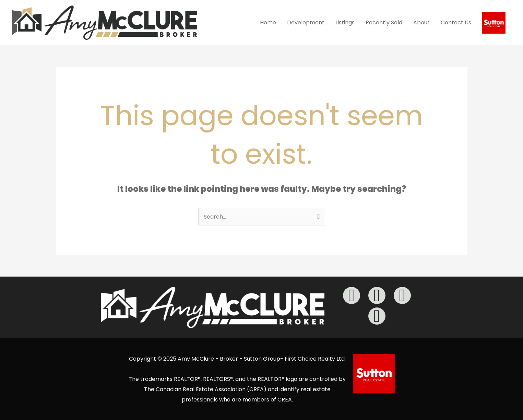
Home (268, 22)
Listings (345, 22)
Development (306, 22)
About (421, 22)
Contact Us (456, 22)
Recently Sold (384, 22)
